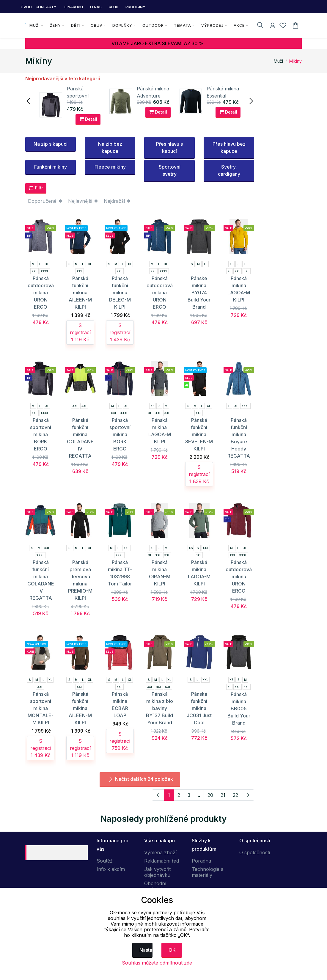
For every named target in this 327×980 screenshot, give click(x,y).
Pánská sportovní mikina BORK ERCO (41, 434)
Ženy (54, 25)
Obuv (95, 25)
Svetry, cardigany (229, 170)
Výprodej (212, 25)
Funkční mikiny (51, 167)
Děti (75, 25)
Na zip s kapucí (51, 144)
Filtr (36, 188)
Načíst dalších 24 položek (140, 779)
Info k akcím (111, 869)
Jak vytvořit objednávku (157, 872)
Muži (33, 25)
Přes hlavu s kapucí (169, 147)
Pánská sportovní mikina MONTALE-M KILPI (41, 708)
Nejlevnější (83, 201)
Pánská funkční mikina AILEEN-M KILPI (80, 293)
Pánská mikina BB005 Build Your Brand (239, 709)
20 (210, 795)
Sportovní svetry (170, 170)
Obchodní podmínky (155, 886)
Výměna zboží (160, 852)
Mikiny (295, 61)
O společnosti (255, 852)
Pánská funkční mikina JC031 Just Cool (199, 708)
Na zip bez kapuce (110, 147)
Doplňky (121, 25)
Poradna (201, 861)
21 (223, 795)
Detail (88, 119)
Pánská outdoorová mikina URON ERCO (41, 293)
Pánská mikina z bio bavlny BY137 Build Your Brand (159, 708)
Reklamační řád (162, 861)
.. (199, 795)
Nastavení (146, 950)
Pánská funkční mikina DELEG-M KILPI (120, 293)
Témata (182, 25)
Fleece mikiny (110, 167)
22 (235, 795)
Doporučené (45, 201)
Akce (238, 25)
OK (172, 950)
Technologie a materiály (208, 872)
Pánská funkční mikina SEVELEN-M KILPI (199, 434)
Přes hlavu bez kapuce (229, 147)
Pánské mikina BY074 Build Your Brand (199, 293)
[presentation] (29, 100)
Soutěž (105, 861)
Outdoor (152, 25)
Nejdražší (117, 201)
